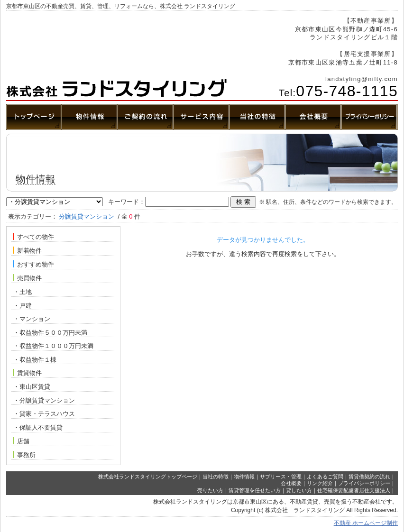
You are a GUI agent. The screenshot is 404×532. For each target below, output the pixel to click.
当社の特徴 (216, 477)
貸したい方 (299, 490)
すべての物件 (34, 237)
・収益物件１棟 (35, 360)
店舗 (21, 441)
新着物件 (28, 250)
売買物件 (28, 278)
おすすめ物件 (34, 264)
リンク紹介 (320, 483)
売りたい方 (210, 490)
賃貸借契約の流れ (369, 477)
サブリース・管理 (281, 477)
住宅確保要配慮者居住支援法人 (354, 490)
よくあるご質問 (325, 477)
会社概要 (291, 483)
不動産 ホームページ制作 (366, 523)
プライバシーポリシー (364, 483)
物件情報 (244, 477)
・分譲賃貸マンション (44, 400)
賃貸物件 (28, 373)
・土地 (23, 292)
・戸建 (23, 306)
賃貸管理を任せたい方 (255, 490)
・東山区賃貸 (32, 387)
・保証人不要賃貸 (38, 427)
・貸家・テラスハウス (44, 414)
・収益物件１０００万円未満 (53, 346)
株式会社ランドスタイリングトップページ (148, 477)
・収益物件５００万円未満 (50, 333)
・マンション (32, 319)
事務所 (24, 455)
